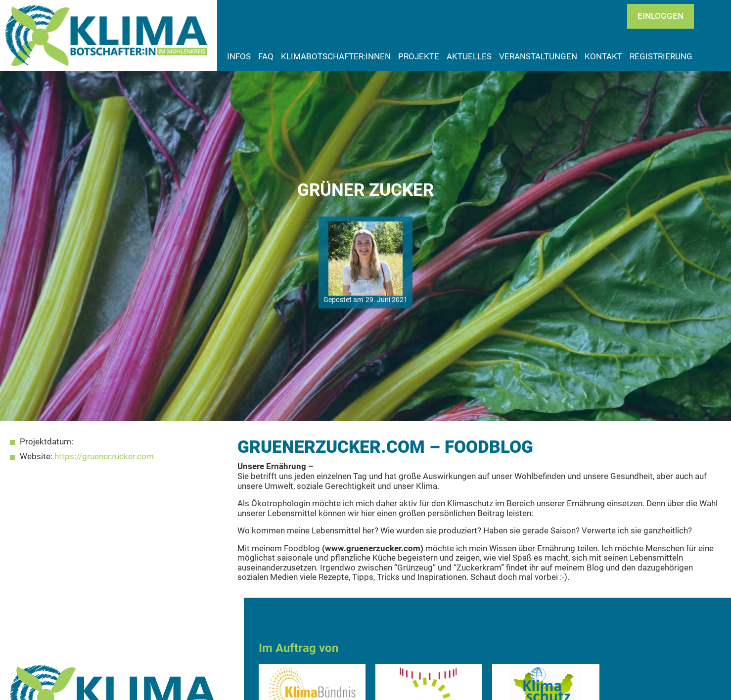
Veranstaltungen (538, 56)
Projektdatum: (46, 442)
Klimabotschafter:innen (336, 56)
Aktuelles (469, 56)
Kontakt (603, 56)
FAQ (266, 56)
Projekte (419, 56)
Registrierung (661, 56)
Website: (36, 457)
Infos (239, 56)
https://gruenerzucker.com (104, 456)
